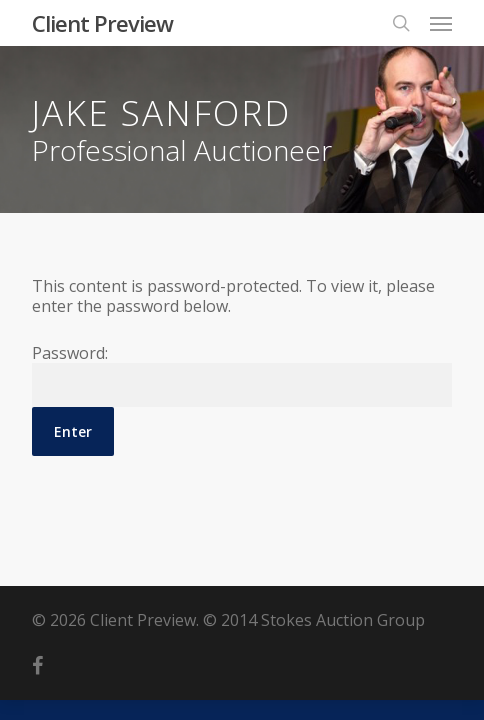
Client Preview (102, 23)
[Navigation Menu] (441, 23)
